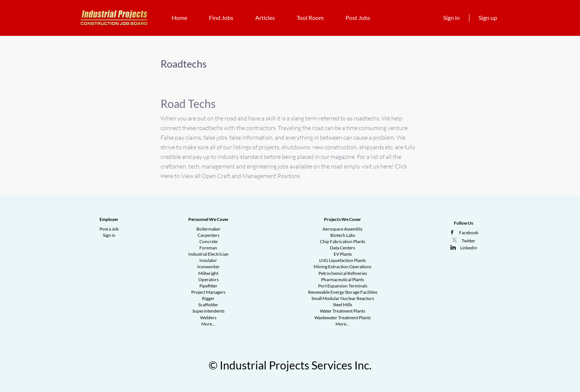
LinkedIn (469, 248)
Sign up (488, 18)
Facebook (469, 233)
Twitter (468, 241)
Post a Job (109, 229)
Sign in (451, 18)
